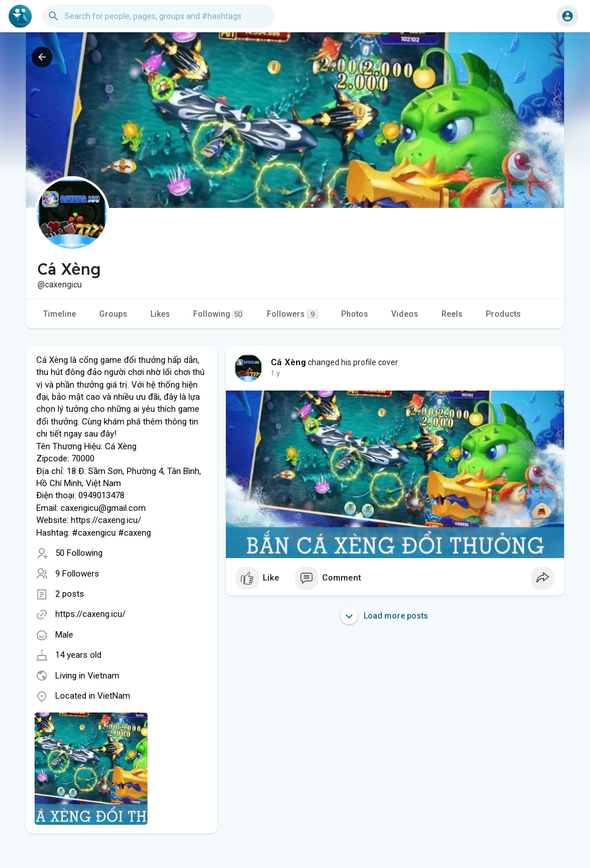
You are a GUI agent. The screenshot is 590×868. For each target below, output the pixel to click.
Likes (160, 314)
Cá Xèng (288, 362)
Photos (355, 314)
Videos (405, 314)
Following (218, 314)
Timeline (60, 314)
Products (503, 314)
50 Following (79, 553)
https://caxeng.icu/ (90, 614)
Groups (113, 314)
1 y (275, 373)
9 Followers (77, 574)
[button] (158, 16)
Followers (292, 314)
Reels (452, 314)
